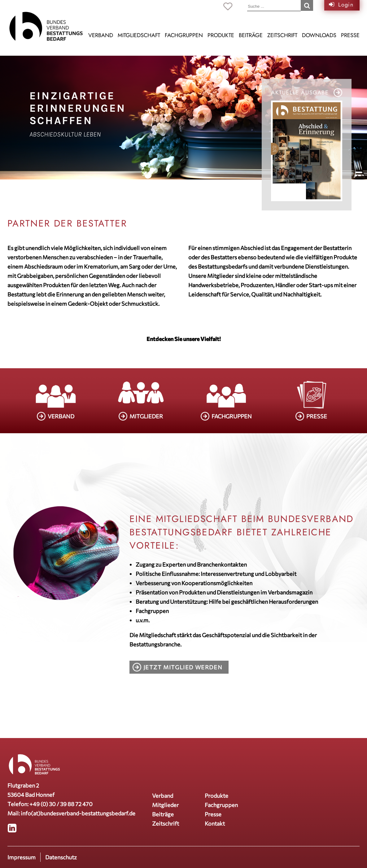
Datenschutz (61, 857)
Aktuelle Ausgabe (300, 93)
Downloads (319, 35)
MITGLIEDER (146, 416)
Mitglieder (165, 805)
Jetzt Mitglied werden (183, 667)
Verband (101, 35)
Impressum (22, 857)
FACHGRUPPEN (232, 416)
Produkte (221, 35)
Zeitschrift (282, 35)
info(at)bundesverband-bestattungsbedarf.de (78, 813)
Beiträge (251, 35)
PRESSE (317, 416)
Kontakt (215, 823)
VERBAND (61, 416)
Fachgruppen (184, 35)
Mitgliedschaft (139, 35)
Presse (350, 35)
